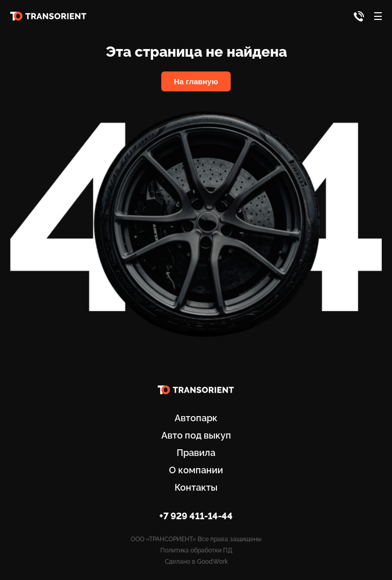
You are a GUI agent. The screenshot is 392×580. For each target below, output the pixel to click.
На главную (196, 81)
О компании (196, 470)
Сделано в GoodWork (196, 562)
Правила (196, 453)
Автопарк (196, 418)
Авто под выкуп (196, 435)
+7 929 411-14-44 (196, 516)
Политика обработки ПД (196, 550)
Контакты (196, 487)
